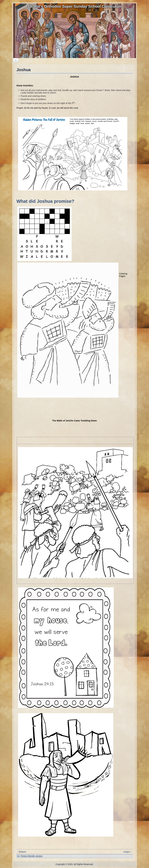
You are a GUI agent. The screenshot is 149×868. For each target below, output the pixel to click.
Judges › (127, 852)
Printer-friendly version (32, 856)
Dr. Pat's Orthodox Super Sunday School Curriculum (75, 6)
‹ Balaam (22, 852)
